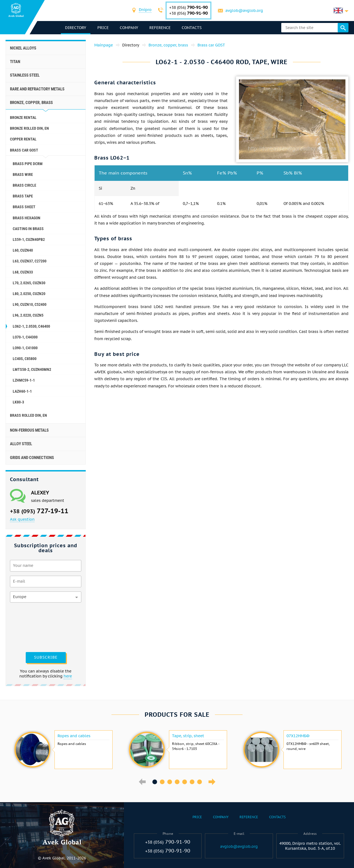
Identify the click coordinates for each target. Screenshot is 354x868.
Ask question (22, 519)
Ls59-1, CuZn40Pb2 (29, 239)
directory (76, 28)
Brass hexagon (27, 218)
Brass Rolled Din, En (28, 415)
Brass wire (23, 174)
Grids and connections (32, 458)
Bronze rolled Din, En (29, 128)
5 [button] (185, 782)
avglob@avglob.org (244, 11)
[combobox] (145, 10)
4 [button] (177, 782)
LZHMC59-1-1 (24, 380)
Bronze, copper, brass (31, 103)
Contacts (192, 28)
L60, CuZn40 (23, 250)
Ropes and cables (74, 736)
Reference (160, 28)
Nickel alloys (23, 48)
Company (129, 28)
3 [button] (170, 782)
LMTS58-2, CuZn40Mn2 (32, 369)
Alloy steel (21, 444)
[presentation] (33, 627)
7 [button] (200, 782)
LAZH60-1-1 (22, 391)
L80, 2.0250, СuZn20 (29, 294)
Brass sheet (24, 207)
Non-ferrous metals (29, 430)
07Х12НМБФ (298, 736)
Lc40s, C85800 (25, 359)
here (68, 676)
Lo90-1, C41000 (25, 348)
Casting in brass (28, 229)
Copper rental (23, 139)
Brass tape (23, 196)
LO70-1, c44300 (25, 337)
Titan (15, 62)
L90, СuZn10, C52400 (30, 304)
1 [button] (155, 782)
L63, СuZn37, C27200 (30, 261)
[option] (63, 750)
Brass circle (24, 185)
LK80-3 (18, 402)
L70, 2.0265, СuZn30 (29, 283)
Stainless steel (25, 75)
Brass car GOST (24, 150)
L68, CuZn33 (23, 272)
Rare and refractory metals (37, 89)
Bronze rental (23, 118)
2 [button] (162, 782)
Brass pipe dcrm (28, 164)
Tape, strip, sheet (188, 736)
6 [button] (192, 782)
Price (103, 28)
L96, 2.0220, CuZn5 (28, 315)
